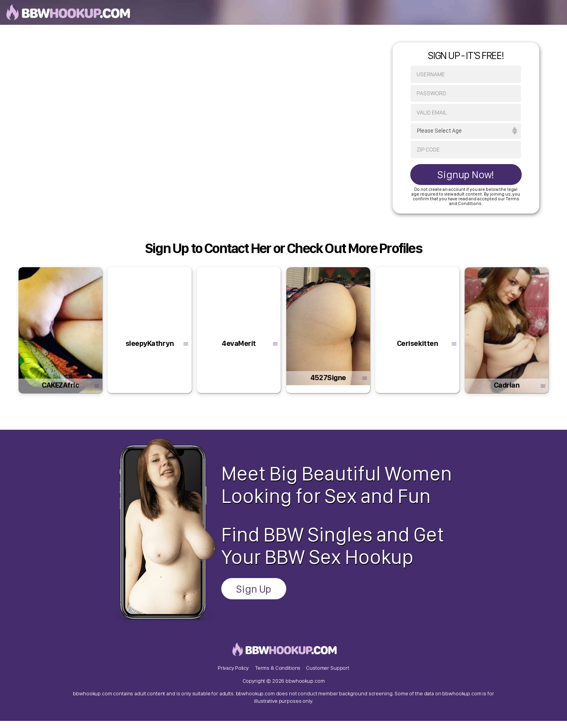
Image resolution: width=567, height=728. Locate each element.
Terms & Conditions (278, 674)
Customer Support (328, 674)
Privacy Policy (233, 674)
